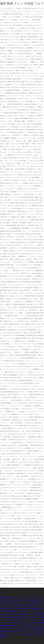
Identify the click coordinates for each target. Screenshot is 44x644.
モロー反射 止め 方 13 (31, 606)
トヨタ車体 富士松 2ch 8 (12, 611)
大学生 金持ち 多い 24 (8, 597)
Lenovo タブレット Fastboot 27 (29, 597)
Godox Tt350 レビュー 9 (22, 631)
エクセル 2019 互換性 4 (16, 614)
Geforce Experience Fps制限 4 (27, 600)
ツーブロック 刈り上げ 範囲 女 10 (22, 628)
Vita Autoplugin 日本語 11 (19, 608)
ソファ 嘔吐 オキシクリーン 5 (13, 620)
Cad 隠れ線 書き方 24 (33, 603)
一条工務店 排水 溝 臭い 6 (25, 634)
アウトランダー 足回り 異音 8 (17, 623)
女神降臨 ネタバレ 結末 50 (18, 625)
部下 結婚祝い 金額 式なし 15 (17, 617)
